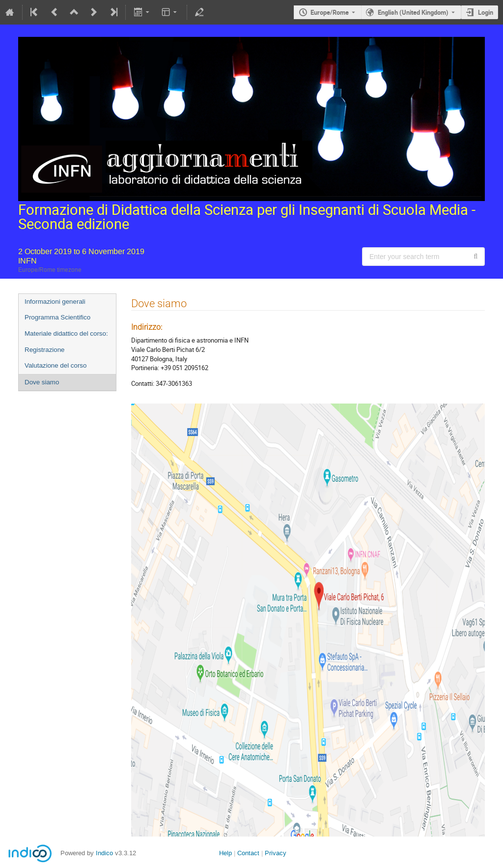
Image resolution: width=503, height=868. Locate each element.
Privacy (276, 853)
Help (225, 853)
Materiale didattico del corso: (66, 333)
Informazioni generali (55, 302)
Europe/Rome (330, 12)
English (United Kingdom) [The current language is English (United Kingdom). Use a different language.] (413, 12)
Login (486, 12)
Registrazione (45, 350)
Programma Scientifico (57, 317)
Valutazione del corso (56, 365)
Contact (248, 853)
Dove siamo (42, 382)
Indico (104, 853)
